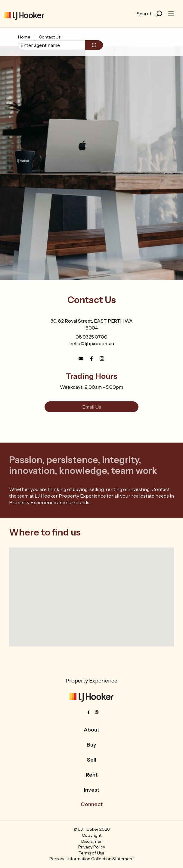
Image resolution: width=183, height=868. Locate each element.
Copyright (92, 835)
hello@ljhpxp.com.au (92, 343)
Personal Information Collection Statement (91, 859)
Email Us (92, 407)
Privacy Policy (92, 847)
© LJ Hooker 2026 (92, 829)
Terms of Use (91, 853)
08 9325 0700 (91, 337)
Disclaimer (91, 841)
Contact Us (50, 37)
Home (24, 37)
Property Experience (91, 681)
